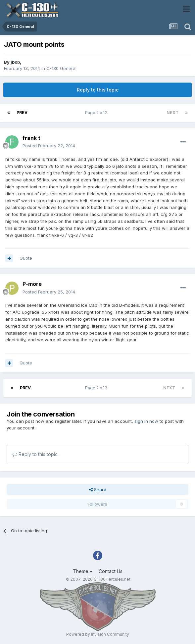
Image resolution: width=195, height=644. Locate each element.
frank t (31, 138)
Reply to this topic (98, 90)
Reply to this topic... (37, 454)
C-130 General (61, 68)
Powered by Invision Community (98, 634)
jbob (15, 62)
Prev (22, 113)
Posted (49, 146)
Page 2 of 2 (97, 113)
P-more (32, 284)
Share (98, 489)
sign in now (146, 421)
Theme (83, 571)
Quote (26, 258)
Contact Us (111, 571)
